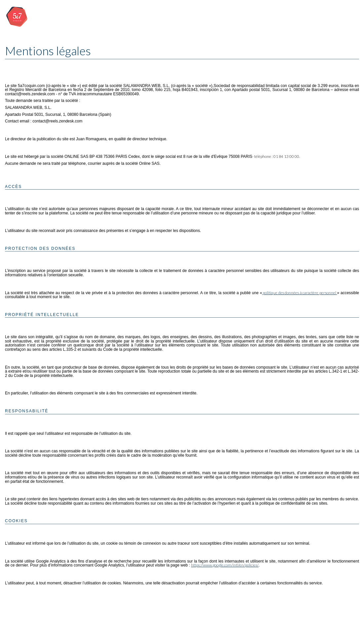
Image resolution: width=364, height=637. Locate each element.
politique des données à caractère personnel (300, 293)
